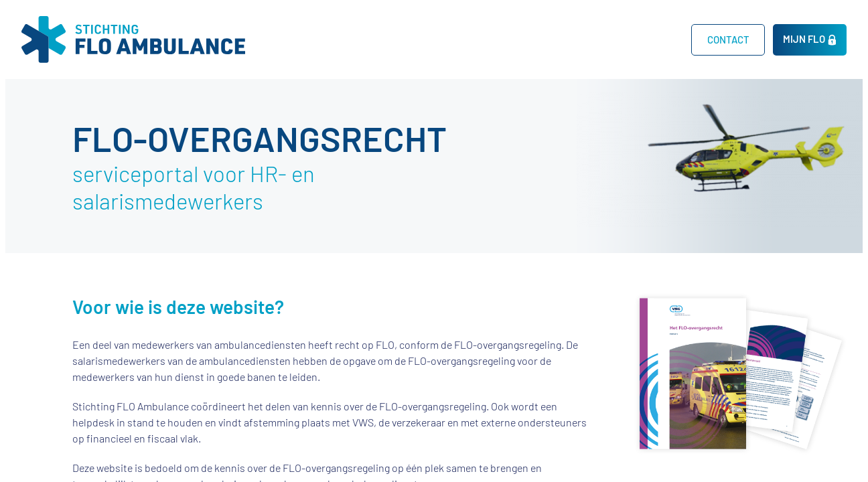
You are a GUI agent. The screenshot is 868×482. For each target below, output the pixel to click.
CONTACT (728, 39)
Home (653, 39)
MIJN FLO (804, 39)
